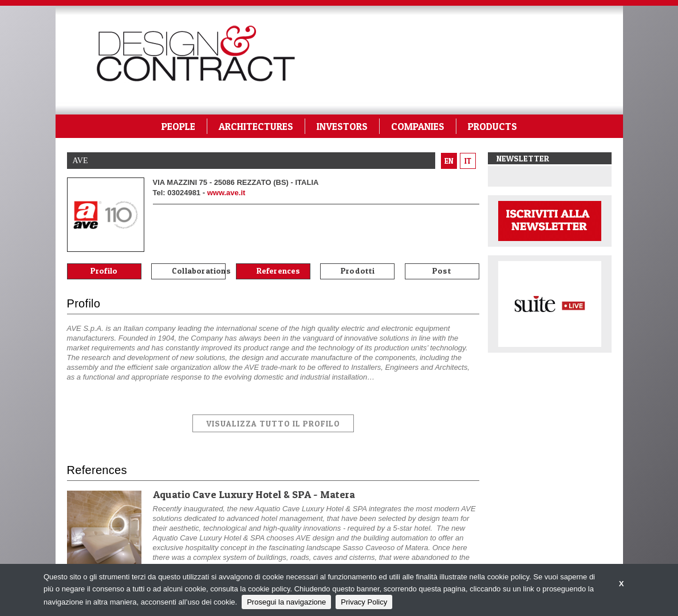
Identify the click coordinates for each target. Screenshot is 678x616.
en (449, 161)
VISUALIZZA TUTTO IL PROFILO (273, 423)
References (279, 271)
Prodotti (358, 271)
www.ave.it (226, 193)
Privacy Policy (364, 602)
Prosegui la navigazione (286, 602)
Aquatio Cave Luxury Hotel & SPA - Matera (254, 494)
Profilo (104, 271)
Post (442, 271)
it (468, 161)
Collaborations (199, 271)
